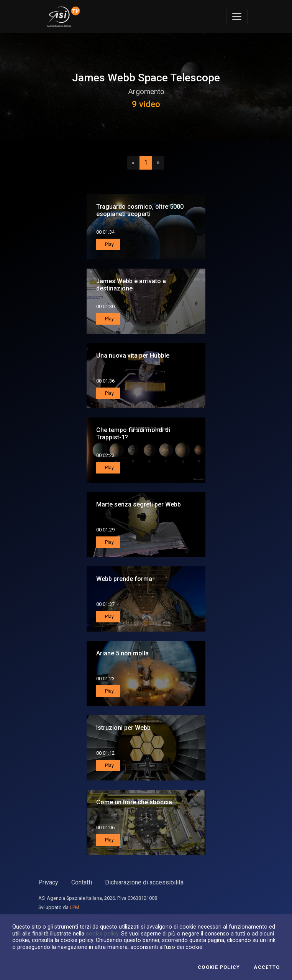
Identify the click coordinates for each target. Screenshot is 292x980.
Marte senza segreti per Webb (139, 504)
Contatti (82, 882)
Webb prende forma (124, 579)
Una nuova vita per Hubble (133, 356)
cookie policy (102, 934)
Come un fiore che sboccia (134, 802)
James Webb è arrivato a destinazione (131, 285)
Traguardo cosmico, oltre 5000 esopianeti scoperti (140, 210)
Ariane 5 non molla (122, 653)
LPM (75, 907)
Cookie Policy (219, 967)
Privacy (48, 882)
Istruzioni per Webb (123, 728)
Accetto (267, 967)
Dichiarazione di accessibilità (144, 882)
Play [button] (109, 244)
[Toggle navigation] (237, 16)
